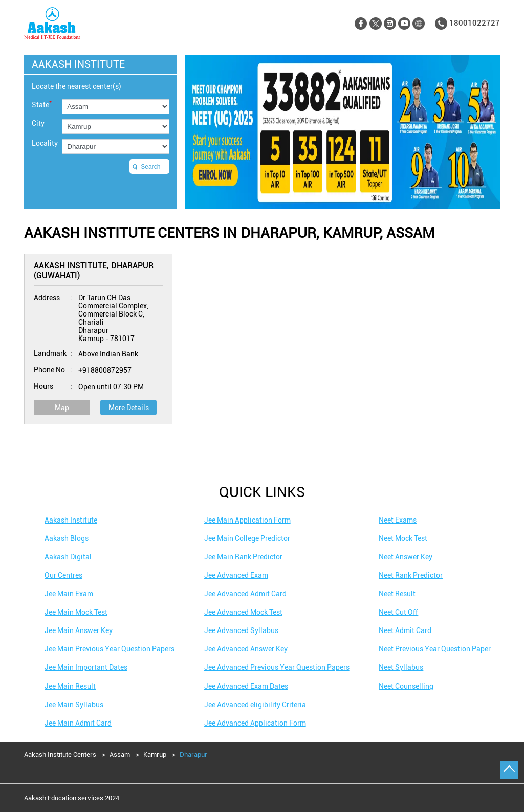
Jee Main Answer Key (79, 630)
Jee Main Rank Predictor (243, 557)
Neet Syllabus (401, 667)
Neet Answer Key (406, 557)
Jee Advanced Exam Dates (246, 686)
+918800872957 (105, 370)
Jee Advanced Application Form (255, 723)
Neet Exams (398, 520)
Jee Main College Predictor (247, 538)
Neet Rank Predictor (411, 575)
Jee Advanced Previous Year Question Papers (277, 667)
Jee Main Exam (69, 594)
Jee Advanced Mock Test (243, 612)
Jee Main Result (70, 686)
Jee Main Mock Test (76, 612)
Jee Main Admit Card (78, 723)
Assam (120, 754)
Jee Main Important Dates (86, 667)
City (38, 123)
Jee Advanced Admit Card (245, 594)
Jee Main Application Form (247, 520)
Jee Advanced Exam (236, 575)
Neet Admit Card (405, 630)
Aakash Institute (71, 520)
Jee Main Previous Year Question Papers (110, 649)
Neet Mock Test (403, 538)
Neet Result (397, 594)
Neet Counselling (406, 686)
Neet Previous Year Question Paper (435, 649)
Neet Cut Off (398, 612)
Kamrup (155, 754)
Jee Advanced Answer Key (246, 649)
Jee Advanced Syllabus (241, 630)
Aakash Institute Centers (61, 754)
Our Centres (63, 575)
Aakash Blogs (67, 538)
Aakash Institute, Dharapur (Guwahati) (94, 270)
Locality (45, 143)
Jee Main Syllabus (74, 705)
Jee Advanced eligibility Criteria (255, 705)
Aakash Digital (68, 557)
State (42, 104)
